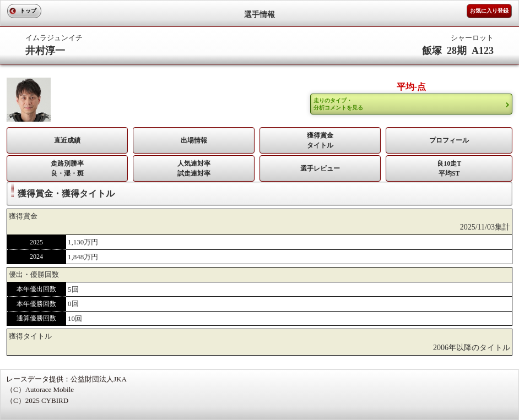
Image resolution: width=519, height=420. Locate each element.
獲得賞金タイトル (320, 140)
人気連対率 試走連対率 (194, 168)
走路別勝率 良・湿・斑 (67, 168)
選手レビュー (320, 168)
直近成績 (67, 140)
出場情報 (194, 140)
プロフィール (449, 140)
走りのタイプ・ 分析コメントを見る (338, 104)
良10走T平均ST (449, 168)
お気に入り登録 (489, 11)
